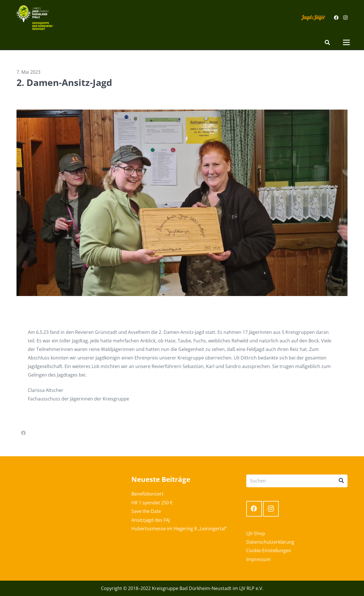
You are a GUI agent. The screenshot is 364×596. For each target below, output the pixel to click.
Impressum (258, 559)
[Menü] (346, 42)
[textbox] (182, 365)
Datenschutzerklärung (270, 542)
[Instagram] (345, 18)
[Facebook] (336, 18)
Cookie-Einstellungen (269, 550)
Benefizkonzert (147, 494)
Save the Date (146, 511)
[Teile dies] (23, 433)
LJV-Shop (256, 533)
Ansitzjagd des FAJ (151, 520)
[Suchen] (327, 43)
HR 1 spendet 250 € (152, 503)
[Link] (35, 18)
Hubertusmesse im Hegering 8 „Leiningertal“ (179, 529)
